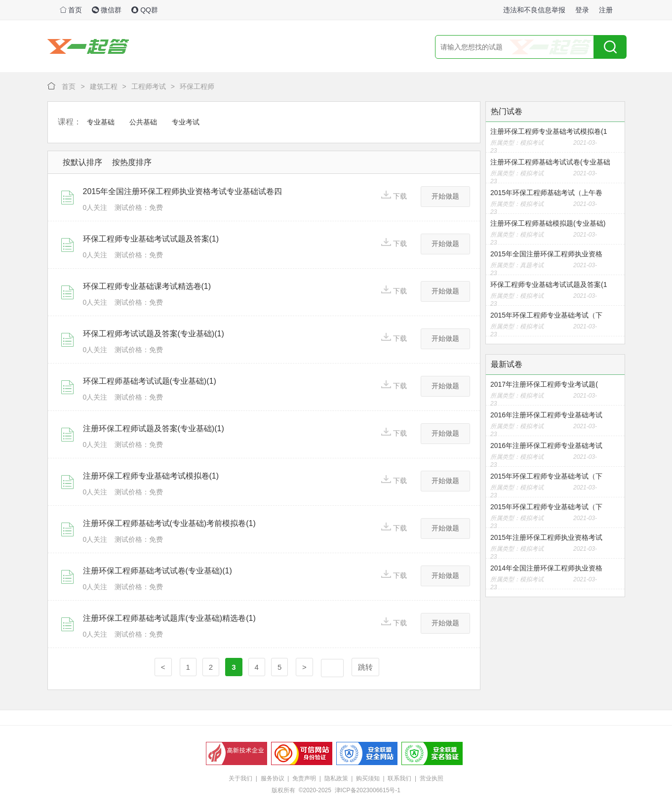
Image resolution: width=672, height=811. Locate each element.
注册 (606, 10)
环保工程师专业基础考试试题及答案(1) (151, 239)
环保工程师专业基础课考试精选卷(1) (147, 286)
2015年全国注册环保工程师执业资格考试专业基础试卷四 (183, 191)
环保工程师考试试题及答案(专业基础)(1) (154, 334)
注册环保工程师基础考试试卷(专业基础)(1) (158, 571)
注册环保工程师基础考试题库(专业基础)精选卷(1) (169, 618)
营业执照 (432, 778)
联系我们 (399, 778)
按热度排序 (132, 162)
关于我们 (240, 778)
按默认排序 (82, 162)
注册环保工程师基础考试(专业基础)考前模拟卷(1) (169, 523)
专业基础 (101, 122)
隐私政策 (336, 778)
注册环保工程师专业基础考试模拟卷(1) (151, 476)
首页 (71, 10)
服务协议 (273, 778)
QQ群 (145, 10)
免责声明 (304, 778)
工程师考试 (149, 86)
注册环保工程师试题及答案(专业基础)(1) (154, 428)
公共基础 (143, 122)
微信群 (107, 10)
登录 (582, 10)
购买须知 (368, 778)
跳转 (365, 667)
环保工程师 (197, 86)
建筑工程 (104, 86)
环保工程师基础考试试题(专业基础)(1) (150, 381)
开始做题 (445, 196)
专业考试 (186, 122)
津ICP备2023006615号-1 (368, 790)
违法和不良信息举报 (534, 10)
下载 (394, 195)
